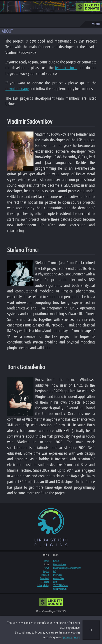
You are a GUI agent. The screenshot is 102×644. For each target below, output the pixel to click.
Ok (91, 630)
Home (46, 561)
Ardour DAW (59, 578)
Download (44, 578)
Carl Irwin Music (60, 589)
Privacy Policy (43, 585)
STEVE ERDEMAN (61, 585)
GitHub (56, 561)
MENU (96, 24)
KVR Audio (57, 575)
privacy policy (71, 637)
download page (17, 89)
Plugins (46, 571)
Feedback (45, 582)
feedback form (66, 68)
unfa (55, 582)
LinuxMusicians (60, 564)
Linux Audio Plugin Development (67, 568)
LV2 (55, 571)
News (46, 568)
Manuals (45, 575)
